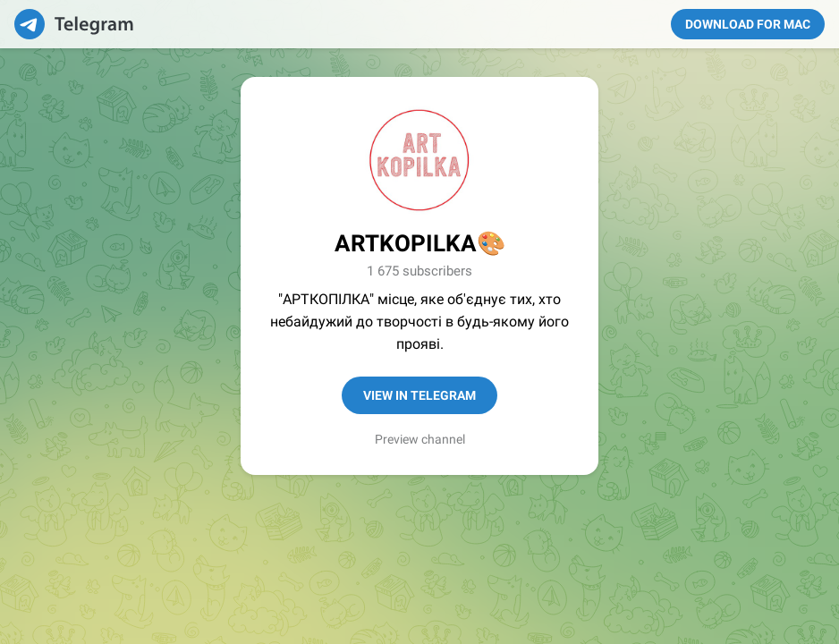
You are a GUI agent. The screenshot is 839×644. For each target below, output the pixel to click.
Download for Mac (748, 24)
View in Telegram (419, 395)
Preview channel (420, 439)
